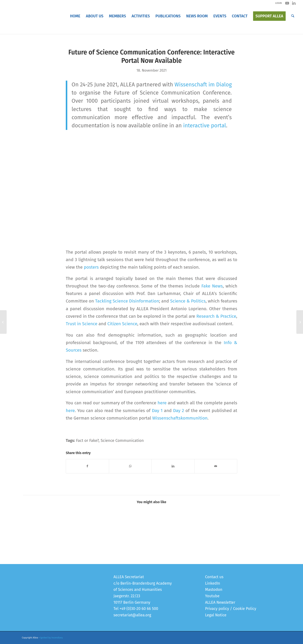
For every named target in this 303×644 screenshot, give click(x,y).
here (162, 403)
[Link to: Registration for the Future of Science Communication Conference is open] (264, 524)
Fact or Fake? (87, 441)
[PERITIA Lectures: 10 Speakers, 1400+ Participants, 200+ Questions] (300, 322)
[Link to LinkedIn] (294, 3)
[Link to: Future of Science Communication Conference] (199, 524)
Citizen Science (122, 324)
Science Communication (122, 441)
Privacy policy (217, 609)
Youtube (212, 596)
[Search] (293, 16)
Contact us (214, 577)
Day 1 (157, 411)
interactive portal (205, 126)
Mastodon (214, 590)
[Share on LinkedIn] (173, 466)
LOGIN (278, 3)
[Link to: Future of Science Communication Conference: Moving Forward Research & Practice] (232, 524)
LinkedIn (213, 583)
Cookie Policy (245, 609)
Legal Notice (216, 615)
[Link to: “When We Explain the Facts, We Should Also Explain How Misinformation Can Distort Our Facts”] (167, 524)
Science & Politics (188, 301)
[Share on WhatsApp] (130, 466)
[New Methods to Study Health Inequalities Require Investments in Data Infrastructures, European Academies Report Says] (3, 322)
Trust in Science (82, 324)
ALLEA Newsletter (220, 602)
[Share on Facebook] (87, 466)
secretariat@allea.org (132, 615)
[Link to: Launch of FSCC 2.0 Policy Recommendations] (39, 524)
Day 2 (179, 411)
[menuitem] (75, 16)
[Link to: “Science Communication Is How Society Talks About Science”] (103, 524)
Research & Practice (216, 316)
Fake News (212, 286)
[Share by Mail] (216, 466)
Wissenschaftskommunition (180, 418)
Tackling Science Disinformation (127, 301)
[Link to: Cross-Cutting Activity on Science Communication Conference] (71, 524)
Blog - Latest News (36, 30)
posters (91, 267)
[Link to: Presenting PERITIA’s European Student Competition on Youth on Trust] (135, 524)
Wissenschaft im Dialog (203, 85)
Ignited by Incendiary (52, 638)
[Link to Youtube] (287, 3)
